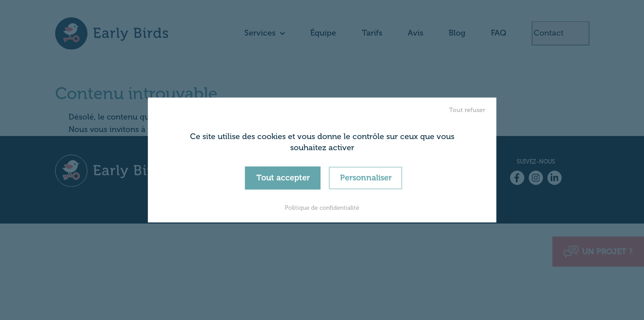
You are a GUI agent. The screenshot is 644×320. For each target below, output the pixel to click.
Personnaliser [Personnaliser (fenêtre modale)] (366, 178)
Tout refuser (467, 110)
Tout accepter (283, 178)
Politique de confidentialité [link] (322, 207)
